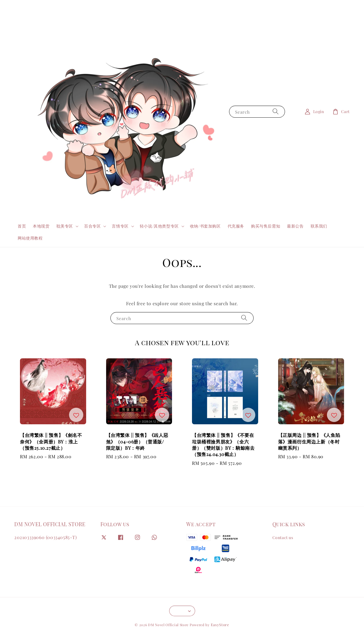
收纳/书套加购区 (205, 226)
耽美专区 (65, 226)
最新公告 (295, 226)
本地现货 (41, 226)
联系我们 (319, 226)
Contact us (283, 538)
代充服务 (236, 226)
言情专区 (120, 226)
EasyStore (220, 625)
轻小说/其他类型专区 (159, 226)
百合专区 (92, 226)
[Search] (276, 111)
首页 (22, 226)
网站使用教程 (30, 238)
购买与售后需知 (266, 226)
